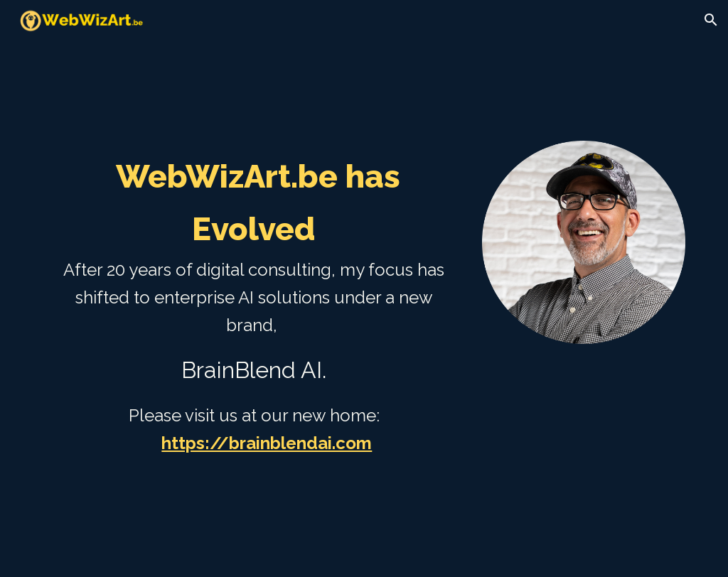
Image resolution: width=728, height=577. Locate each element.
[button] (711, 20)
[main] (254, 330)
